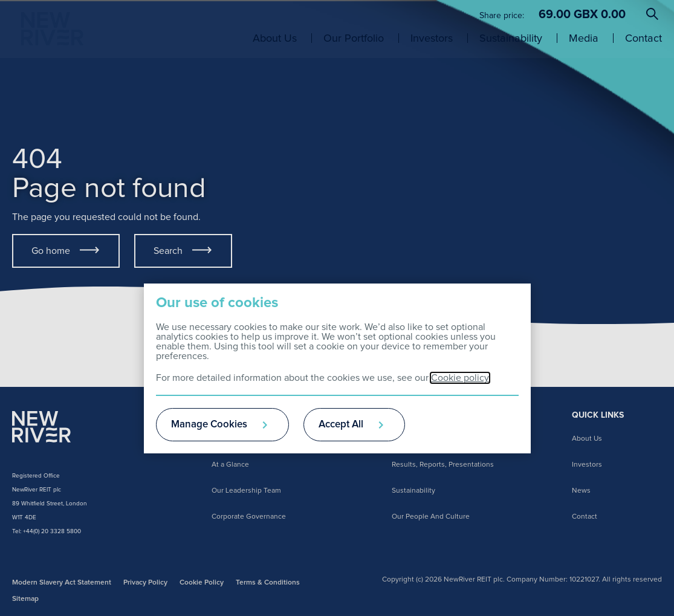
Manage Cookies (209, 425)
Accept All (341, 425)
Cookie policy (460, 378)
